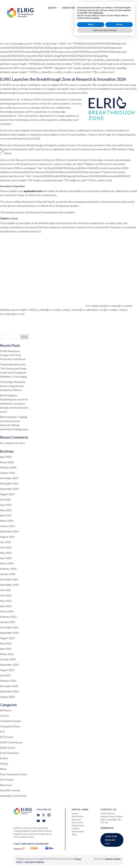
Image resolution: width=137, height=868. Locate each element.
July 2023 (5, 590)
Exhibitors (69, 8)
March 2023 (7, 611)
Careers (5, 716)
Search (24, 337)
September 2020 (9, 691)
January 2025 (8, 526)
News (3, 769)
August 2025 (7, 494)
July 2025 (5, 499)
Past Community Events (13, 774)
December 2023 (9, 579)
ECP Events (7, 737)
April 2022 (6, 649)
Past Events (7, 780)
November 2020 (9, 686)
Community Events (11, 721)
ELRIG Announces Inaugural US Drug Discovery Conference (13, 355)
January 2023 (8, 622)
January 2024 (8, 574)
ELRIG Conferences (11, 742)
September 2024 (9, 531)
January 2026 (8, 473)
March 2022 (7, 654)
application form (33, 191)
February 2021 (8, 681)
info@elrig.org (107, 828)
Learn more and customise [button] (105, 861)
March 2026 (7, 462)
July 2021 (5, 675)
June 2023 (6, 595)
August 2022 (7, 638)
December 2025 (9, 478)
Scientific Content (10, 790)
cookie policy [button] (98, 843)
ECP (2, 732)
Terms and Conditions (34, 862)
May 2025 (6, 510)
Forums (4, 764)
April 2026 (6, 457)
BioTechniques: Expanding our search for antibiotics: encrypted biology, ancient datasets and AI (14, 404)
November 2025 (9, 483)
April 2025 (6, 515)
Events (123, 18)
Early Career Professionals (96, 8)
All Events (6, 710)
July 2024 (5, 542)
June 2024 (6, 547)
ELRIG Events (8, 748)
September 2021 (9, 665)
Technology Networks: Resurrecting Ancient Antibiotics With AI (13, 386)
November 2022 (9, 627)
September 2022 (9, 633)
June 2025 (6, 505)
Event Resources (10, 753)
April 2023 (6, 606)
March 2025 (7, 521)
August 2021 (7, 670)
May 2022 (6, 643)
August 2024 (7, 537)
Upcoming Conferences (13, 796)
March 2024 (7, 563)
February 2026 (8, 467)
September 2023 (9, 585)
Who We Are (77, 816)
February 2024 (8, 569)
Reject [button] (91, 855)
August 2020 (7, 697)
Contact (106, 18)
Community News (10, 726)
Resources (124, 8)
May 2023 (6, 601)
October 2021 (8, 659)
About (52, 8)
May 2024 (6, 553)
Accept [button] (119, 855)
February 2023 (8, 617)
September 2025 (9, 489)
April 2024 (6, 558)
